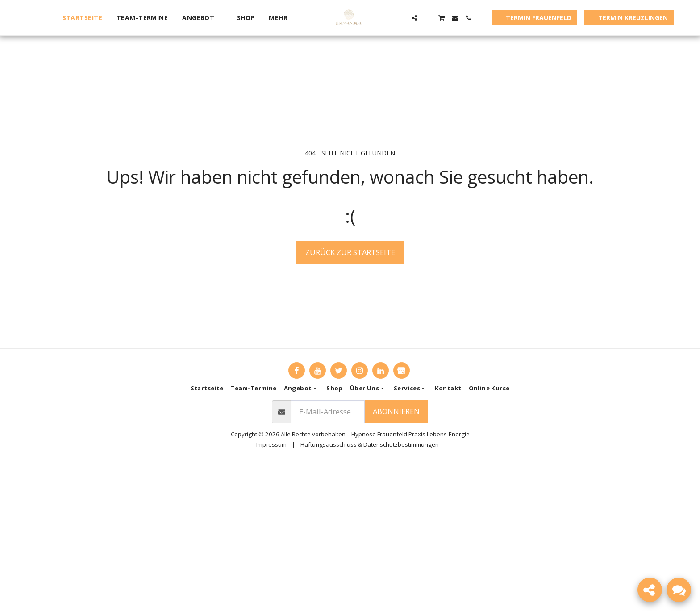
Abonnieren (396, 411)
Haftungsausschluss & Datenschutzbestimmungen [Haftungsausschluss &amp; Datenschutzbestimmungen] (370, 444)
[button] (202, 18)
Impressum (271, 444)
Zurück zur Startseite (350, 252)
